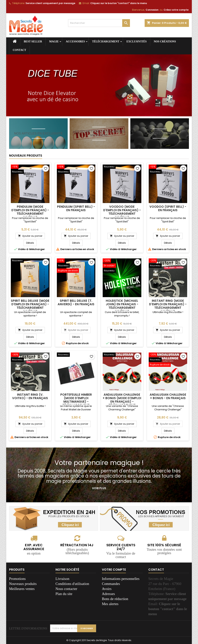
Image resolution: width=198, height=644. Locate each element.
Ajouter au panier (30, 236)
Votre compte (114, 570)
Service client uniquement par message (50, 3)
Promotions (17, 579)
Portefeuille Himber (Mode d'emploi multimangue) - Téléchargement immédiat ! (76, 402)
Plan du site (64, 594)
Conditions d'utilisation (72, 584)
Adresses (108, 594)
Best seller (33, 42)
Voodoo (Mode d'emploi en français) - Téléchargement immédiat (122, 212)
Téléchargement (106, 42)
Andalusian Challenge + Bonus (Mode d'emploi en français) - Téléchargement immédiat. (122, 402)
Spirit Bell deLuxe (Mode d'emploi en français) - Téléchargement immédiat (30, 306)
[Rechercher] (99, 23)
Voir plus (99, 488)
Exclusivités (137, 42)
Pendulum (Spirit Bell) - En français (76, 208)
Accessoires (75, 42)
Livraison (62, 579)
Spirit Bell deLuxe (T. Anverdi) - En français (76, 302)
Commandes (111, 584)
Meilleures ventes (22, 589)
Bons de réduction (115, 599)
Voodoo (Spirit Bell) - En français (168, 208)
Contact (19, 50)
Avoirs (107, 589)
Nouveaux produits (26, 156)
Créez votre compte (176, 10)
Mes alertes (110, 604)
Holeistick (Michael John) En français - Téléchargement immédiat (122, 306)
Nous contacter (66, 589)
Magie (54, 42)
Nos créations (165, 42)
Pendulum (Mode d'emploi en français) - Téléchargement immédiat (30, 212)
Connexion (152, 10)
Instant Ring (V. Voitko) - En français (30, 396)
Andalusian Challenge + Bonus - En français (168, 396)
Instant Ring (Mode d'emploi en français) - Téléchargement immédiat (168, 306)
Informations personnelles (121, 579)
